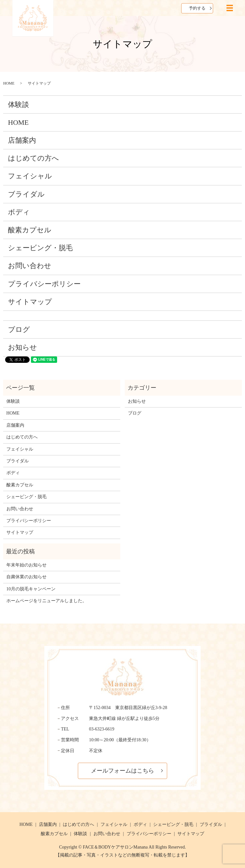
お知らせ (22, 347)
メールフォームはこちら (122, 771)
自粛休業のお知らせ (26, 577)
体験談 (19, 105)
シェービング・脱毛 (40, 248)
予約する (197, 8)
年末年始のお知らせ (26, 565)
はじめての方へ (33, 158)
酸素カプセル (30, 230)
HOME (9, 83)
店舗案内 (22, 140)
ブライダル (26, 194)
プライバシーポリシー (44, 284)
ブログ (19, 329)
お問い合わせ (30, 266)
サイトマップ (30, 302)
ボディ (19, 212)
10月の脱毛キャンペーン (31, 589)
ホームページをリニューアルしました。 (47, 601)
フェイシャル (30, 176)
